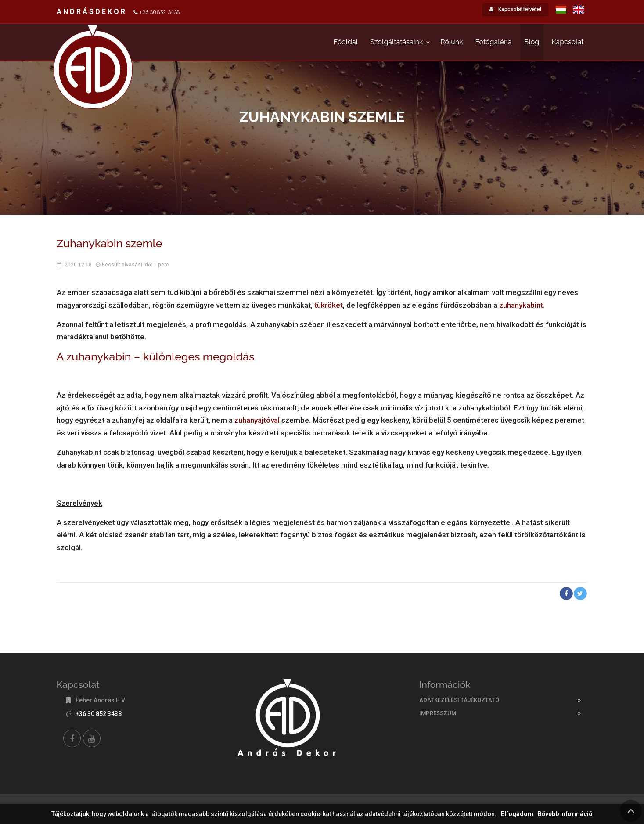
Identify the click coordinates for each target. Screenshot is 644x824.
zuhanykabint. (522, 305)
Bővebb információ (565, 814)
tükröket (329, 305)
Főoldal (346, 42)
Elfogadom (517, 814)
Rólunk (452, 42)
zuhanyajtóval (258, 420)
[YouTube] (92, 738)
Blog (532, 42)
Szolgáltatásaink (396, 42)
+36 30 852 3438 (160, 12)
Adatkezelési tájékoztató (459, 700)
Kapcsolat (567, 42)
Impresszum (438, 713)
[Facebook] (72, 738)
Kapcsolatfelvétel (515, 9)
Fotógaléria (494, 42)
